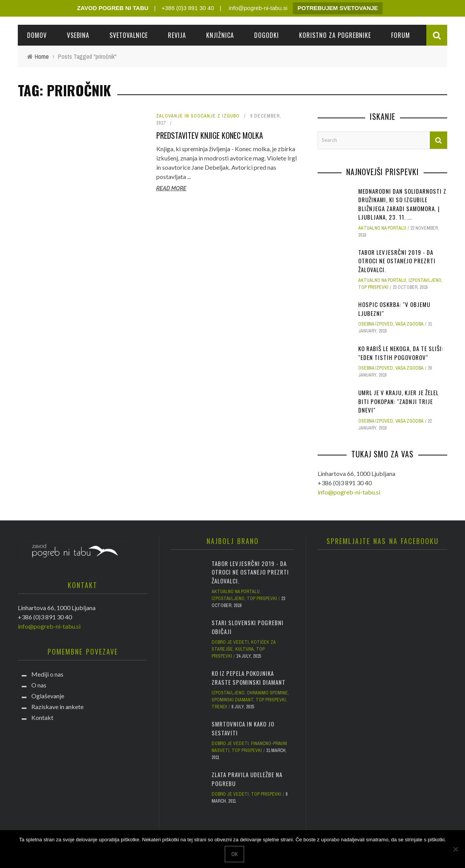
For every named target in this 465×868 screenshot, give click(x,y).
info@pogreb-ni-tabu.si (257, 8)
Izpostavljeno (425, 280)
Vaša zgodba (409, 324)
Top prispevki (373, 287)
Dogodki (267, 35)
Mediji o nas (47, 674)
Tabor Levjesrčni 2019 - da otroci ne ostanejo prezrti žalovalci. (397, 261)
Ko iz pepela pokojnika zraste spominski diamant (249, 678)
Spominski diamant (232, 700)
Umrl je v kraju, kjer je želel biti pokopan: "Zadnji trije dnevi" (398, 401)
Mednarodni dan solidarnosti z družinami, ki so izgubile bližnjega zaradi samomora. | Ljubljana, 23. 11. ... (402, 204)
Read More (171, 188)
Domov (37, 35)
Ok (234, 854)
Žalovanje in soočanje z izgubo (198, 116)
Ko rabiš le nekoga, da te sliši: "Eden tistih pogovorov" (401, 353)
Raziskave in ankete (57, 707)
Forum (401, 35)
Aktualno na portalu (382, 228)
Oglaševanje (48, 696)
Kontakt (42, 717)
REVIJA (177, 35)
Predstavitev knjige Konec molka (210, 135)
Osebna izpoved (376, 324)
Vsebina (78, 35)
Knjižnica (220, 35)
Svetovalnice (129, 35)
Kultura (244, 649)
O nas (39, 685)
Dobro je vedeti (230, 642)
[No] (455, 849)
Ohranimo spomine (267, 693)
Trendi (219, 707)
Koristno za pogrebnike (335, 35)
